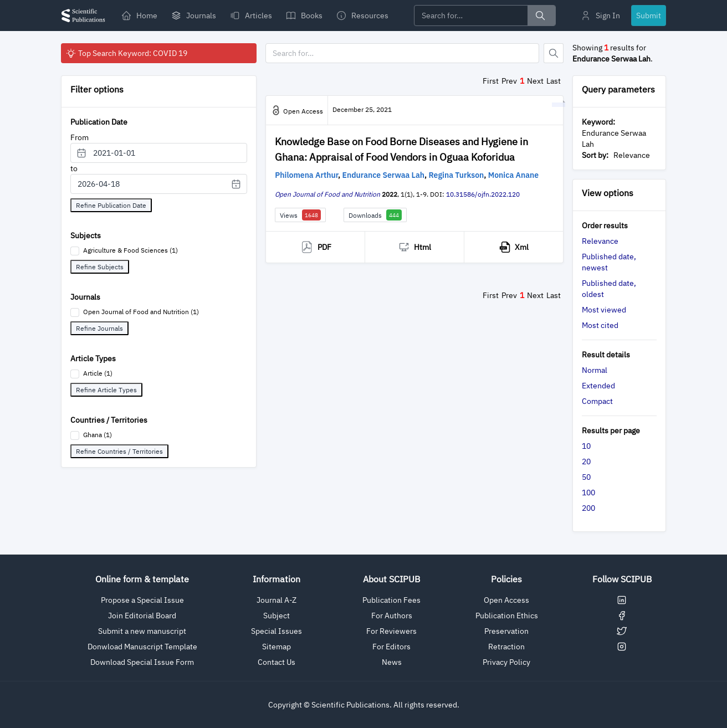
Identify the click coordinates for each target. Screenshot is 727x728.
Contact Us (277, 662)
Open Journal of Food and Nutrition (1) (141, 312)
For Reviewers (391, 631)
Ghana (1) (98, 435)
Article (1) (98, 373)
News (392, 662)
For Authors (392, 616)
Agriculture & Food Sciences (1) (130, 250)
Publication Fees (391, 600)
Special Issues (277, 631)
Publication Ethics (507, 616)
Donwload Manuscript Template (142, 647)
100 (588, 493)
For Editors (391, 647)
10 (586, 446)
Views (300, 215)
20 (586, 462)
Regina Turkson (457, 175)
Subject (277, 616)
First (491, 81)
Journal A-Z (277, 600)
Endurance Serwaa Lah (383, 175)
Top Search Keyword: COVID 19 (126, 53)
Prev (509, 81)
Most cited (600, 325)
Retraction (506, 647)
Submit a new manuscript (142, 631)
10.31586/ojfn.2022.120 (483, 194)
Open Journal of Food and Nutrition (327, 194)
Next (535, 81)
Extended (598, 386)
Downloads (375, 215)
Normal (595, 370)
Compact (597, 401)
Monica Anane (513, 175)
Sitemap (277, 647)
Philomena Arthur (306, 175)
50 (586, 477)
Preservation (506, 631)
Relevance (600, 241)
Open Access (506, 600)
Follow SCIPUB (622, 579)
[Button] (554, 53)
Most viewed (604, 310)
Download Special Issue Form (142, 662)
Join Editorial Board (142, 616)
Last (554, 81)
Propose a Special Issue (142, 600)
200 (588, 508)
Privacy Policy (506, 662)
